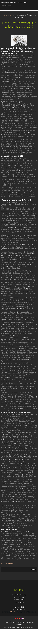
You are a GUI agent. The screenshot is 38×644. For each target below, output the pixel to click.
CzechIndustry (6, 30)
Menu (34, 4)
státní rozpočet (10, 579)
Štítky (2, 579)
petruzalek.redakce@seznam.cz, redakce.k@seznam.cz (19, 627)
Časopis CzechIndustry (19, 643)
